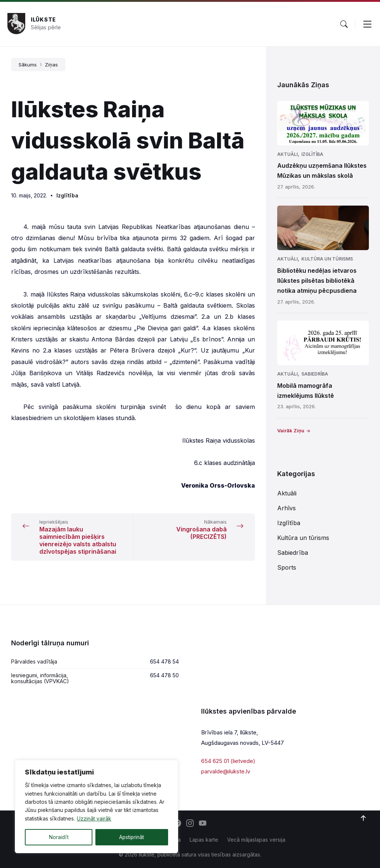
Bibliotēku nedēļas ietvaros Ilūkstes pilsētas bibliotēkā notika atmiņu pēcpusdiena (317, 281)
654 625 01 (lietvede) (228, 761)
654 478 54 (164, 661)
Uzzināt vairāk (94, 819)
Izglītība (67, 195)
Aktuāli (287, 154)
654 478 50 (164, 675)
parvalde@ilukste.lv (226, 771)
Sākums (28, 65)
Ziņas (51, 65)
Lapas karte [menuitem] (204, 840)
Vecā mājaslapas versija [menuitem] (256, 840)
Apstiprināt (132, 837)
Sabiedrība (315, 374)
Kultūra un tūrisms (327, 259)
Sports (287, 567)
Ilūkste (43, 19)
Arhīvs (286, 508)
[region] (96, 807)
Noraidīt (59, 837)
